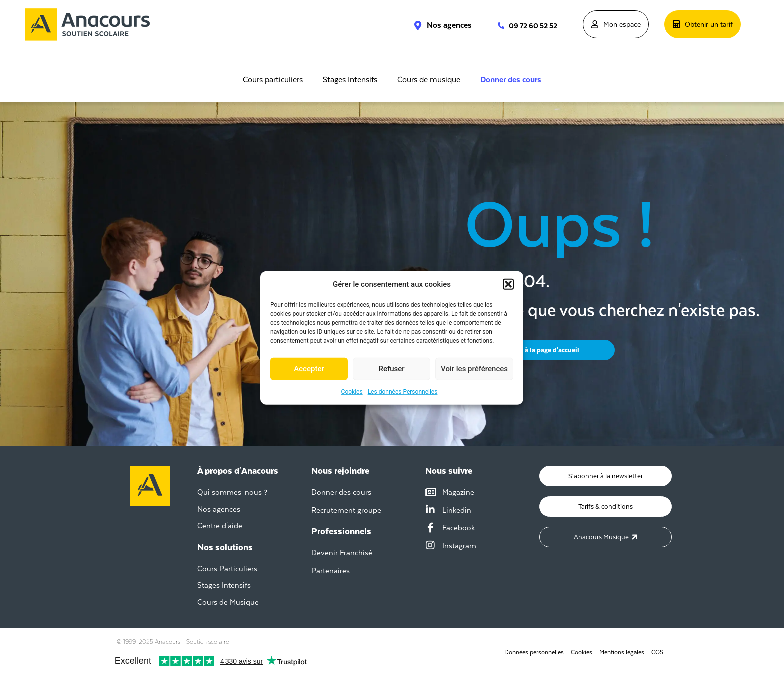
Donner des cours (511, 80)
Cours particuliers (273, 80)
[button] (508, 284)
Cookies (352, 391)
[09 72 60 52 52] (496, 26)
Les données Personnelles (403, 391)
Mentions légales (622, 652)
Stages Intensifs (350, 80)
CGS (657, 652)
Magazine (458, 492)
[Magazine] (430, 492)
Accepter (309, 369)
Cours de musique (429, 80)
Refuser (391, 369)
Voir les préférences (474, 369)
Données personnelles (534, 652)
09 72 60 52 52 (533, 26)
